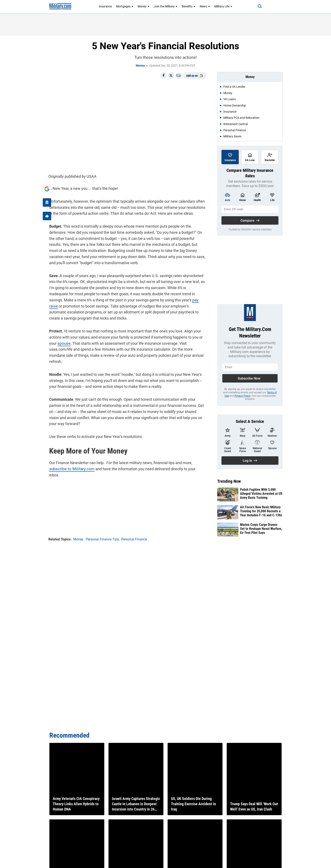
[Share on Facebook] (163, 76)
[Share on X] (171, 76)
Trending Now (229, 481)
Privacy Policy (242, 396)
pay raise (171, 299)
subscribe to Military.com (69, 468)
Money (144, 6)
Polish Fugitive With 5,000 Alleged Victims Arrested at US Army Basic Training (261, 494)
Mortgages (125, 6)
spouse (63, 342)
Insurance (105, 6)
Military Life (223, 6)
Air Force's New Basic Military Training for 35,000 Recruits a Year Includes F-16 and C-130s (261, 511)
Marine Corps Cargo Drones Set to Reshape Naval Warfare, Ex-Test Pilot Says (261, 529)
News (205, 6)
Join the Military (166, 6)
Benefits (189, 6)
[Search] (257, 6)
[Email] (179, 76)
